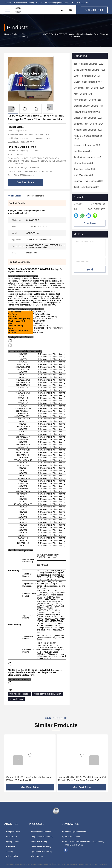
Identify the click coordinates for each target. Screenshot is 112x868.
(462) (87, 112)
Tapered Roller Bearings (41, 832)
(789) (89, 70)
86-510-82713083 (81, 3)
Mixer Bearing (37, 856)
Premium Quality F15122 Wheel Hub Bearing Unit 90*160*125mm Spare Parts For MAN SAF (82, 779)
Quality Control (13, 842)
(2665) (87, 76)
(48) (87, 145)
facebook (66, 850)
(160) (87, 157)
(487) (88, 82)
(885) (88, 130)
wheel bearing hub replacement (48, 694)
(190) (89, 181)
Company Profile (13, 832)
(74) (88, 106)
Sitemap (10, 851)
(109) (87, 187)
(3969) (90, 88)
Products (16, 34)
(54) (83, 94)
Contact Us (11, 846)
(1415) (89, 124)
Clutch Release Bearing (41, 846)
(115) (88, 100)
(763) (88, 137)
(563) (85, 169)
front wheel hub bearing (19, 694)
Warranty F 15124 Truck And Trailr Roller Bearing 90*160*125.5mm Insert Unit (29, 779)
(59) (84, 175)
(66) (84, 163)
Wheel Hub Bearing (26, 35)
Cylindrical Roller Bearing (42, 851)
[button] (50, 107)
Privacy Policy (12, 856)
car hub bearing (16, 699)
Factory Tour (12, 837)
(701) (83, 151)
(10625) (90, 64)
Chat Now (90, 223)
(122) (88, 118)
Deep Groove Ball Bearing (42, 837)
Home (7, 34)
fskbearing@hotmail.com (57, 3)
